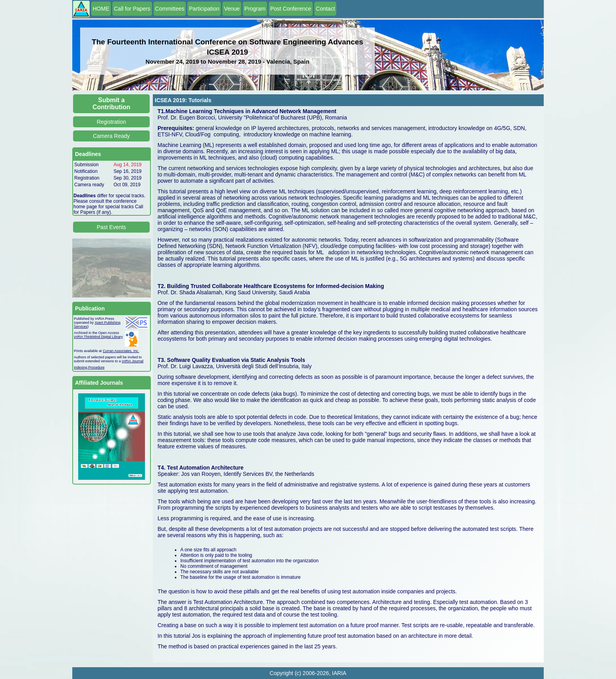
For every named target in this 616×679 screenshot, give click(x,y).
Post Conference (291, 9)
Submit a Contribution (112, 104)
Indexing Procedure (89, 367)
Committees (170, 9)
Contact (325, 9)
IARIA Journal (133, 361)
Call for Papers (132, 9)
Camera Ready (111, 136)
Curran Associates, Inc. (121, 351)
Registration (111, 122)
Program (255, 9)
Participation (204, 9)
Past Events (111, 227)
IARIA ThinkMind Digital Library (98, 337)
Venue (232, 9)
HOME (101, 9)
